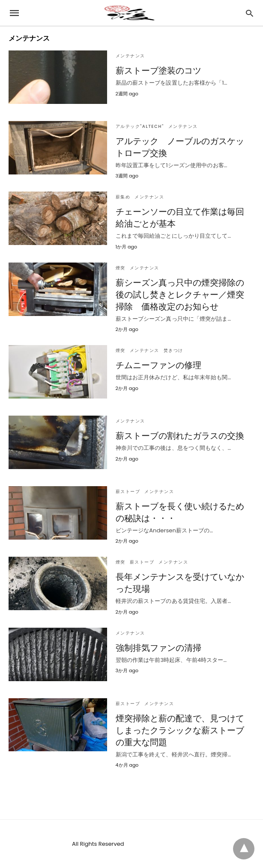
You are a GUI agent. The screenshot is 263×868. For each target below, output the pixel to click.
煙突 (121, 268)
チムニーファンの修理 (158, 365)
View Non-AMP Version (160, 844)
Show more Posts (213, 785)
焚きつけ (173, 350)
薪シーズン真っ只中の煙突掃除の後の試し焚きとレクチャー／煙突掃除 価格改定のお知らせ (180, 295)
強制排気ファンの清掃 (158, 648)
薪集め (123, 197)
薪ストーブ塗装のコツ (158, 71)
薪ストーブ (128, 492)
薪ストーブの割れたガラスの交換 (180, 436)
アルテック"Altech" (140, 126)
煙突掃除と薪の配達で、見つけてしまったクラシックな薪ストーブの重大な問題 (180, 730)
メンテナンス (130, 56)
